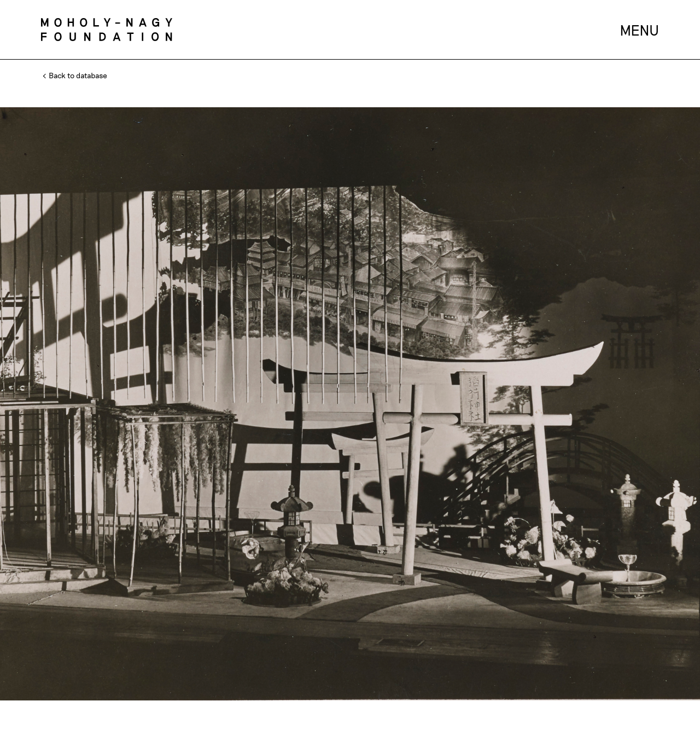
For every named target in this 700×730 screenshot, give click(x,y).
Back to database (75, 75)
